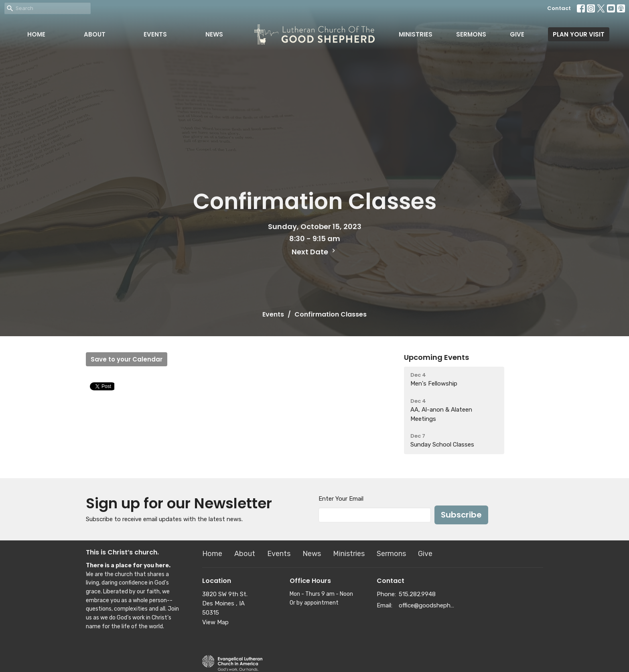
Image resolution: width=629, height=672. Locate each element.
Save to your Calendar (127, 359)
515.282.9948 (417, 594)
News (214, 34)
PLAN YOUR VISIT (579, 34)
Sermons (471, 34)
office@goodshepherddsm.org (427, 605)
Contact (559, 8)
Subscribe (461, 515)
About (95, 34)
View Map (215, 622)
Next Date (314, 252)
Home (36, 34)
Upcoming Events (436, 357)
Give (517, 34)
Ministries (416, 34)
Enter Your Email (341, 499)
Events (155, 34)
